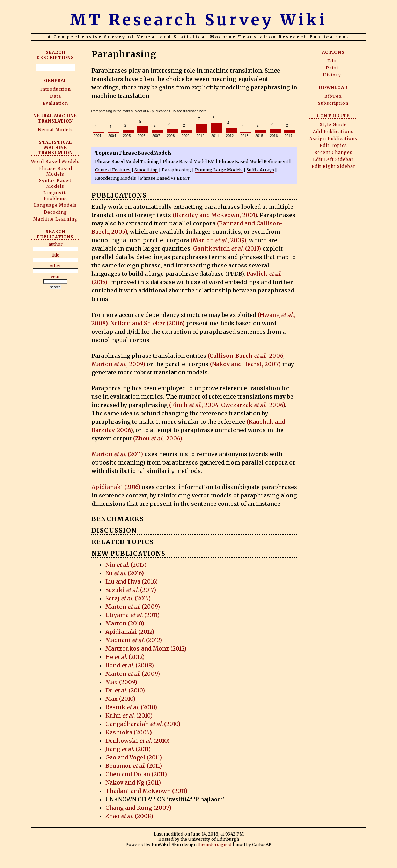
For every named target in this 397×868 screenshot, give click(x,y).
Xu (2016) (125, 573)
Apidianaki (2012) (130, 632)
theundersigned (215, 844)
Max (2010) (120, 699)
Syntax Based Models (55, 183)
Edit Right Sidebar (333, 166)
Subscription (333, 103)
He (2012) (125, 657)
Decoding (55, 212)
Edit (332, 61)
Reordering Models (116, 178)
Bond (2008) (130, 665)
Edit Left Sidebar (333, 159)
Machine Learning (55, 219)
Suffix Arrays (260, 170)
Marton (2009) (133, 607)
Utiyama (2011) (133, 615)
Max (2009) (121, 682)
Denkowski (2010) (138, 741)
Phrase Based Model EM (189, 161)
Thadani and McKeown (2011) (146, 791)
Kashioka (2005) (129, 732)
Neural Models (55, 130)
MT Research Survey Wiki (198, 20)
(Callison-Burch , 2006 (245, 356)
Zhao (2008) (129, 816)
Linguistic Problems (56, 196)
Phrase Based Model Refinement (253, 161)
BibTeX (333, 96)
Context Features (113, 170)
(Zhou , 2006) (157, 438)
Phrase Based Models (55, 171)
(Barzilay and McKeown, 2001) (215, 215)
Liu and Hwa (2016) (132, 581)
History (332, 75)
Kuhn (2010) (129, 715)
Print (332, 68)
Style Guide (333, 124)
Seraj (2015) (128, 598)
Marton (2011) (117, 454)
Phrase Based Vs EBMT (165, 178)
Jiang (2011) (128, 749)
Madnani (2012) (134, 640)
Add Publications (333, 131)
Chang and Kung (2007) (138, 808)
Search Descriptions (55, 55)
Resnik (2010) (131, 707)
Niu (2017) (126, 565)
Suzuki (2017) (131, 590)
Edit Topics (333, 145)
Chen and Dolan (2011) (136, 774)
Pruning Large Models (219, 170)
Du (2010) (125, 690)
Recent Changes (333, 152)
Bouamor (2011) (134, 766)
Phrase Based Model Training (127, 161)
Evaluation (55, 103)
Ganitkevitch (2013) (227, 248)
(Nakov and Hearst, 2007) (245, 364)
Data (56, 96)
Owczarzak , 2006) (253, 405)
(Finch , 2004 (194, 405)
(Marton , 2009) (218, 240)
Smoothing (146, 170)
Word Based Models (55, 161)
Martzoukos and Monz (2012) (146, 648)
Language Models (55, 205)
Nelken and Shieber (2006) (148, 323)
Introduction (56, 89)
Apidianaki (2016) (116, 487)
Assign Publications (333, 138)
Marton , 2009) (118, 364)
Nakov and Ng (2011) (133, 782)
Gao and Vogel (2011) (134, 757)
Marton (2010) (125, 623)
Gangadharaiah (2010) (143, 724)
